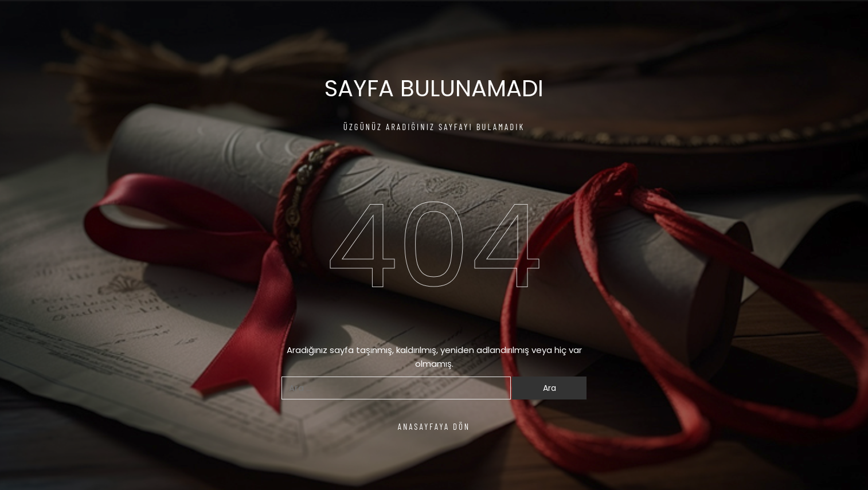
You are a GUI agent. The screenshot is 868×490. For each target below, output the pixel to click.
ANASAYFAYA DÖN (434, 426)
